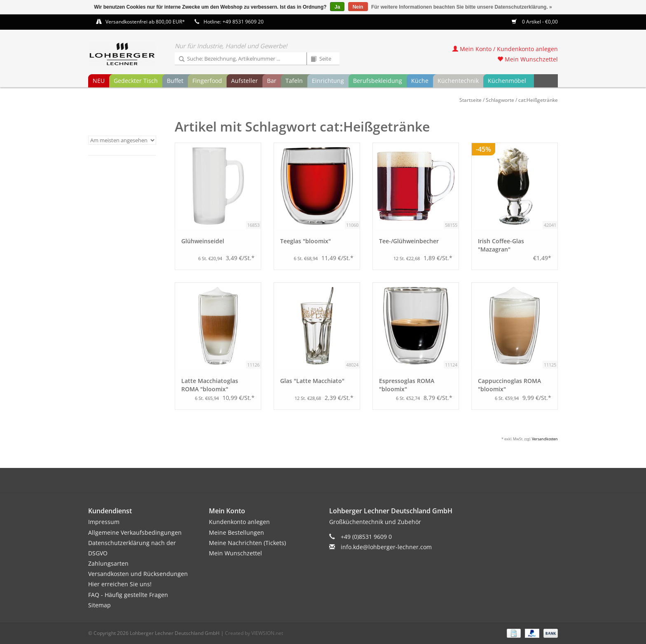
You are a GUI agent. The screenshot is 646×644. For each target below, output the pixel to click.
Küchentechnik (458, 81)
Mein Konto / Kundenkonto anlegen (505, 49)
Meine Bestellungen (236, 532)
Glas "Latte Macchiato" (312, 381)
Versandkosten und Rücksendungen (138, 574)
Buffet (175, 81)
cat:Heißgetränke (538, 100)
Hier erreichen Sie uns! (120, 584)
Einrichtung (328, 81)
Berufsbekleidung (378, 81)
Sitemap (99, 605)
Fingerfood (207, 81)
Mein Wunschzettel (528, 59)
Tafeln (294, 81)
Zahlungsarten (108, 563)
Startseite (470, 100)
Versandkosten (545, 439)
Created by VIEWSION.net (254, 633)
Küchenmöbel (507, 81)
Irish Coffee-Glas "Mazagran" (501, 245)
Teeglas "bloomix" (305, 241)
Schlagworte (500, 100)
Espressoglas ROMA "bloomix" (407, 385)
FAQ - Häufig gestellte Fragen (128, 595)
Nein (358, 7)
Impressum (104, 522)
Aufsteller (245, 81)
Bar (272, 81)
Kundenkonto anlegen (239, 522)
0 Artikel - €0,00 (535, 22)
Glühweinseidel (203, 241)
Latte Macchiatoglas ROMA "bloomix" (210, 385)
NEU (99, 81)
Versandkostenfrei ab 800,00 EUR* (145, 22)
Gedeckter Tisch (136, 81)
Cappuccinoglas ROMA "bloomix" (509, 385)
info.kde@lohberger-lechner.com (386, 547)
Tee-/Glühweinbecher (409, 241)
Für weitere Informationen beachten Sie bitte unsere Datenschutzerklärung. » (462, 7)
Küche (420, 81)
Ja (337, 7)
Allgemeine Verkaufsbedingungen (135, 532)
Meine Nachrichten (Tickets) (247, 543)
